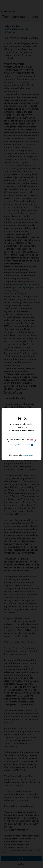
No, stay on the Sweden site (22, 445)
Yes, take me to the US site (22, 440)
